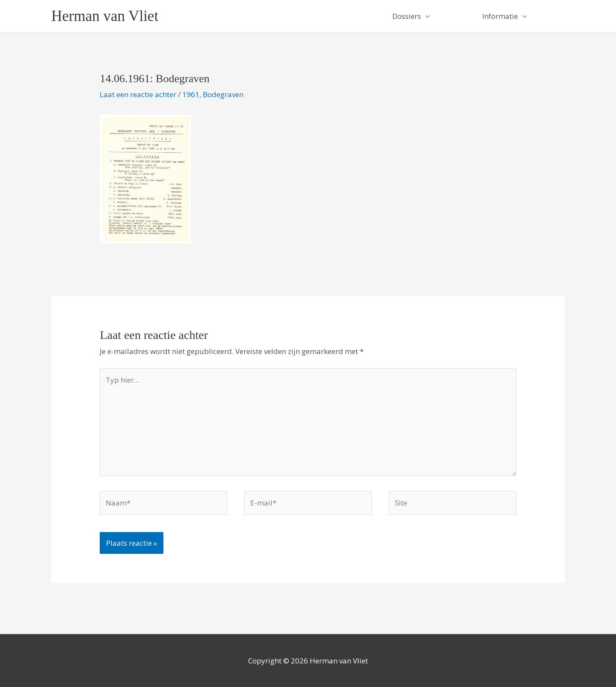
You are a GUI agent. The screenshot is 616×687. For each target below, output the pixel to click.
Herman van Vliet (105, 16)
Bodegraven (223, 94)
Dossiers (407, 16)
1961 (191, 94)
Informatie (500, 16)
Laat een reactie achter (138, 94)
